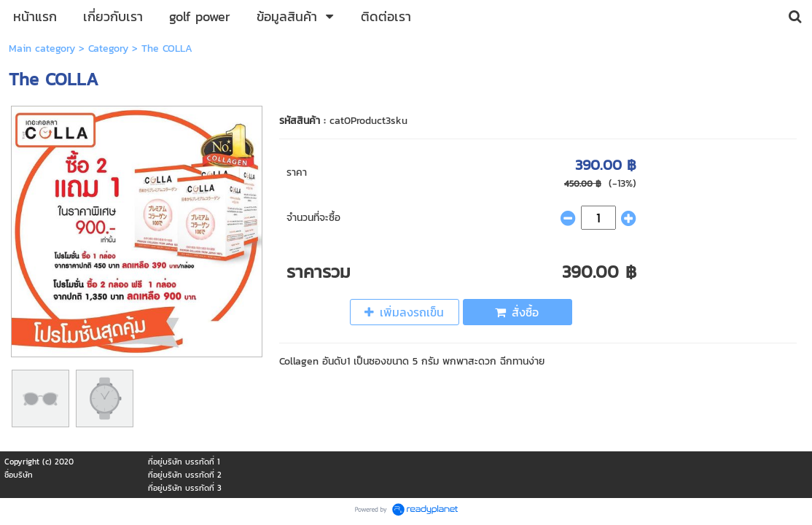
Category (108, 48)
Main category (42, 48)
